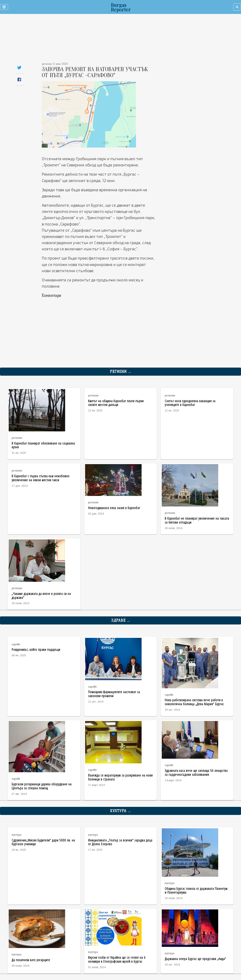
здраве (16, 644)
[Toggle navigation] (4, 7)
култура (17, 835)
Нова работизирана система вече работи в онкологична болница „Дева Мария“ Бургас (194, 702)
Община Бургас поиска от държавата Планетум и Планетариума (196, 890)
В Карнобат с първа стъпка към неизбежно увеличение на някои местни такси (41, 478)
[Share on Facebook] (19, 80)
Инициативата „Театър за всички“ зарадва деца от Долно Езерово (120, 842)
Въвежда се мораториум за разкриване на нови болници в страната (120, 777)
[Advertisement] (100, 40)
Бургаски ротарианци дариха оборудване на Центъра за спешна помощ (42, 786)
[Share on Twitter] (19, 67)
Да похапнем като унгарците (31, 960)
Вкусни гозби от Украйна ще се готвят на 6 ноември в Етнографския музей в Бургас (117, 959)
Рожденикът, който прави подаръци (36, 649)
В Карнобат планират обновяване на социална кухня (43, 445)
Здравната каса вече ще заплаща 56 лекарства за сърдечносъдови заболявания (196, 772)
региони (17, 438)
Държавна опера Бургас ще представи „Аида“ (195, 959)
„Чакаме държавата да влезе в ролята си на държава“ (41, 595)
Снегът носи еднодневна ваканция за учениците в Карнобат (190, 403)
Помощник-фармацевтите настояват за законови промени (114, 694)
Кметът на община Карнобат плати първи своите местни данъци (116, 403)
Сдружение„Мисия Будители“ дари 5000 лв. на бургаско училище (43, 842)
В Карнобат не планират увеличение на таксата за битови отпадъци (197, 520)
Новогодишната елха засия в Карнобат (114, 508)
